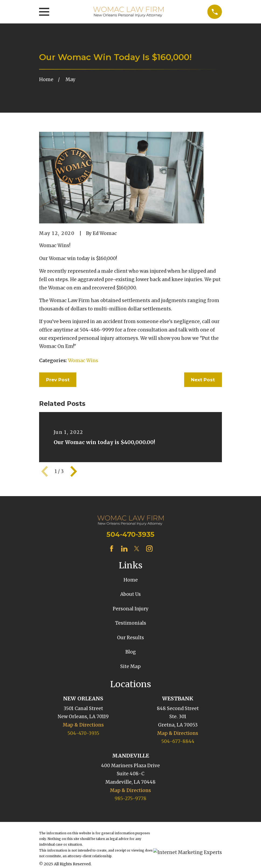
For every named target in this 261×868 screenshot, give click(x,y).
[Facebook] (112, 549)
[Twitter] (137, 549)
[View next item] (74, 471)
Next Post (203, 380)
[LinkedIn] (124, 549)
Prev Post (58, 380)
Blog (131, 652)
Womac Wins (83, 361)
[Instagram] (149, 549)
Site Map (130, 666)
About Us (130, 594)
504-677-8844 (178, 741)
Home (131, 580)
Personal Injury (131, 609)
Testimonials (131, 623)
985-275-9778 (130, 798)
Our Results (130, 638)
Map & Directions (83, 725)
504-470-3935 (130, 534)
